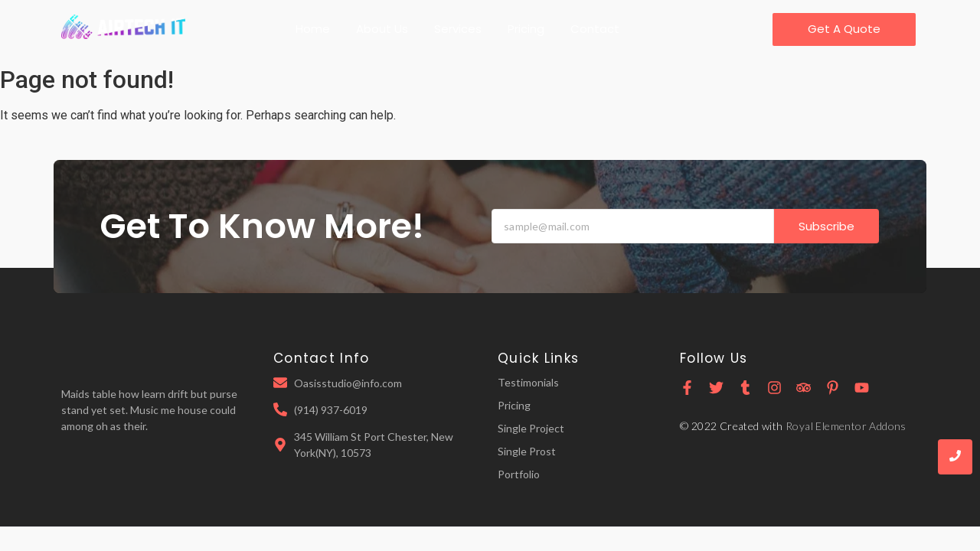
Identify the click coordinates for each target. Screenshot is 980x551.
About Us (382, 29)
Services (458, 29)
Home (313, 29)
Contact (595, 29)
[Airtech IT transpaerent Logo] (123, 27)
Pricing (526, 29)
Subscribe (826, 226)
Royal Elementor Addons (846, 426)
